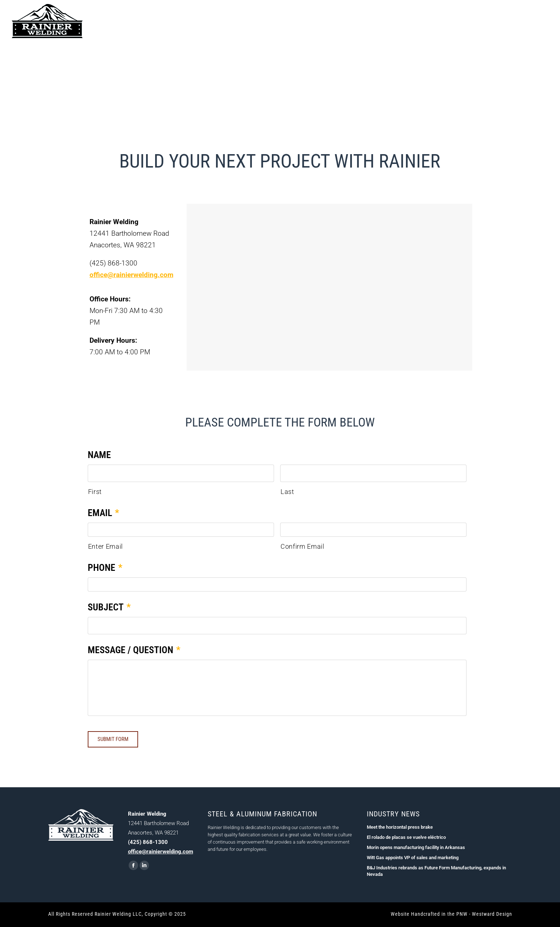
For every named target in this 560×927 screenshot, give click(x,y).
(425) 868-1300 (529, 21)
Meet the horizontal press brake (400, 829)
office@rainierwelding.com (131, 275)
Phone (105, 568)
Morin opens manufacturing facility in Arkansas (416, 849)
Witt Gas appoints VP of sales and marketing (413, 859)
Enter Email (105, 547)
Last (287, 492)
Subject (109, 608)
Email (103, 513)
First (95, 492)
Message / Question (134, 651)
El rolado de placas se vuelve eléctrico (406, 839)
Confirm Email (302, 547)
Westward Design (492, 915)
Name (99, 455)
